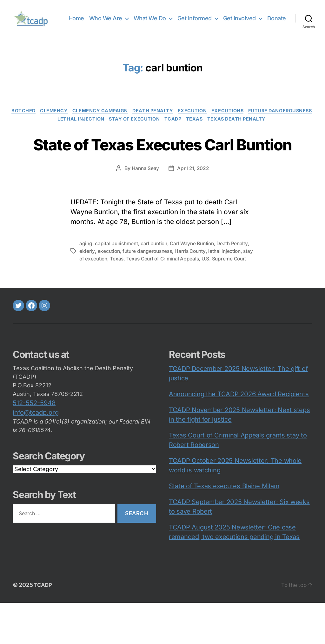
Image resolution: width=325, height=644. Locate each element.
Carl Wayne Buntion (196, 277)
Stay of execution (169, 129)
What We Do (174, 18)
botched (52, 120)
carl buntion (156, 277)
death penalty (189, 120)
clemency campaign (134, 120)
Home (100, 18)
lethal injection (113, 129)
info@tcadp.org (36, 454)
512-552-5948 (34, 444)
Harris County (214, 285)
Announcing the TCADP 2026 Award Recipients (239, 435)
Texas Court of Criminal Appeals (199, 292)
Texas (235, 129)
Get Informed (218, 18)
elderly (107, 285)
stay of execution (122, 292)
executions (269, 120)
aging (86, 277)
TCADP (211, 129)
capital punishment (117, 277)
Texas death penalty (279, 129)
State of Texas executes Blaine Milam (224, 527)
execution (231, 120)
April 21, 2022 (193, 202)
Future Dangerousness (49, 129)
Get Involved (263, 18)
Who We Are (129, 18)
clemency (85, 120)
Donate (277, 27)
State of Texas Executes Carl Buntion (162, 165)
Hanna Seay (145, 202)
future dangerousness (169, 285)
